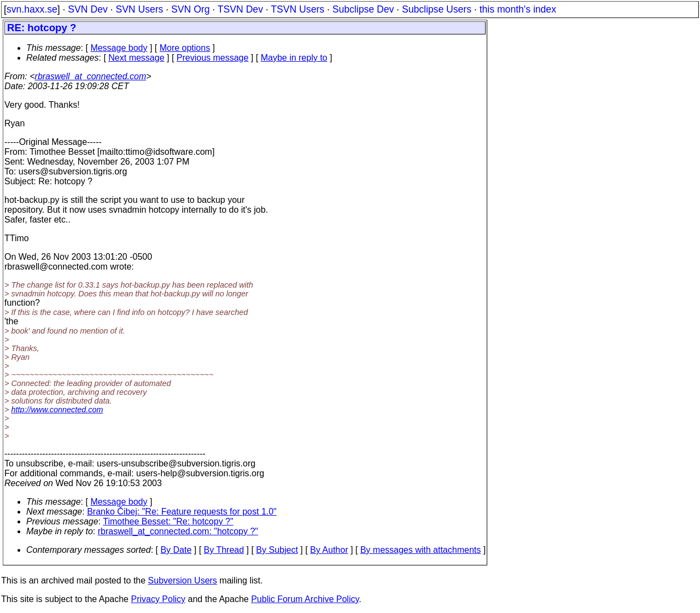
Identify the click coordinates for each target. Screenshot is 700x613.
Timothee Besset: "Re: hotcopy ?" (168, 521)
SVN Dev (87, 9)
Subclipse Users (437, 9)
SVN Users (139, 9)
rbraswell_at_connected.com (91, 76)
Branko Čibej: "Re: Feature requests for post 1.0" (182, 512)
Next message (136, 58)
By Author (329, 550)
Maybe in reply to (294, 58)
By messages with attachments (421, 550)
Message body (119, 48)
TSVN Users (297, 9)
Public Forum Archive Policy (305, 599)
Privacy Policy (158, 599)
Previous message (213, 58)
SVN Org (190, 9)
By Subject (277, 550)
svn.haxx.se (32, 9)
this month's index (518, 9)
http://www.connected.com (57, 410)
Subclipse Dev (363, 9)
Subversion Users (183, 580)
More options (185, 48)
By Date (176, 550)
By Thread (224, 550)
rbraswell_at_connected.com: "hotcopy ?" (178, 531)
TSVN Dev (240, 9)
